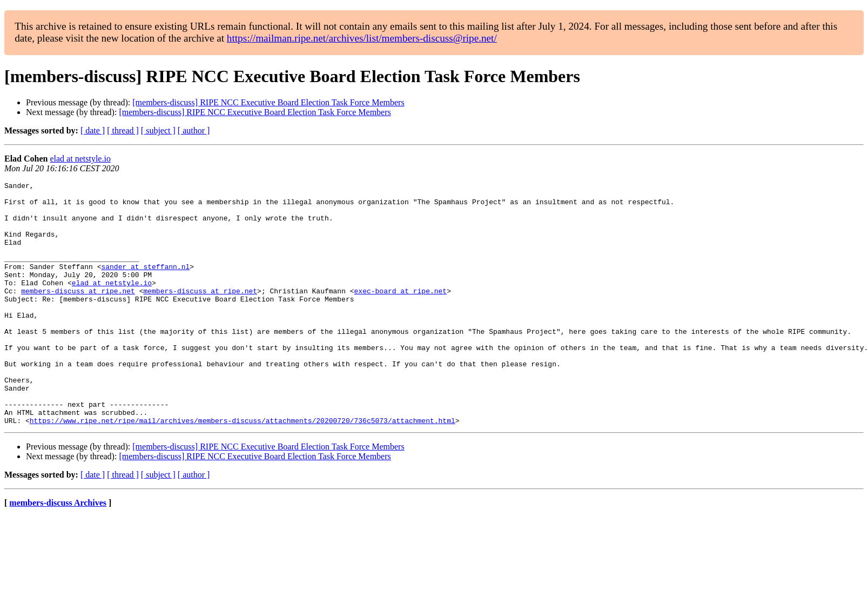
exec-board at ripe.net (400, 313)
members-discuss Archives (58, 551)
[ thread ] (123, 130)
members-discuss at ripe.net (78, 313)
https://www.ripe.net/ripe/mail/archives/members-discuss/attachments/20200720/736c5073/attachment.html (243, 469)
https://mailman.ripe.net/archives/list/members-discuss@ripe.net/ (362, 38)
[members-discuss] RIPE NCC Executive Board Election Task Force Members (268, 102)
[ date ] (93, 130)
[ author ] (194, 130)
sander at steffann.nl (145, 284)
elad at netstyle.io (80, 159)
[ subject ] (158, 130)
